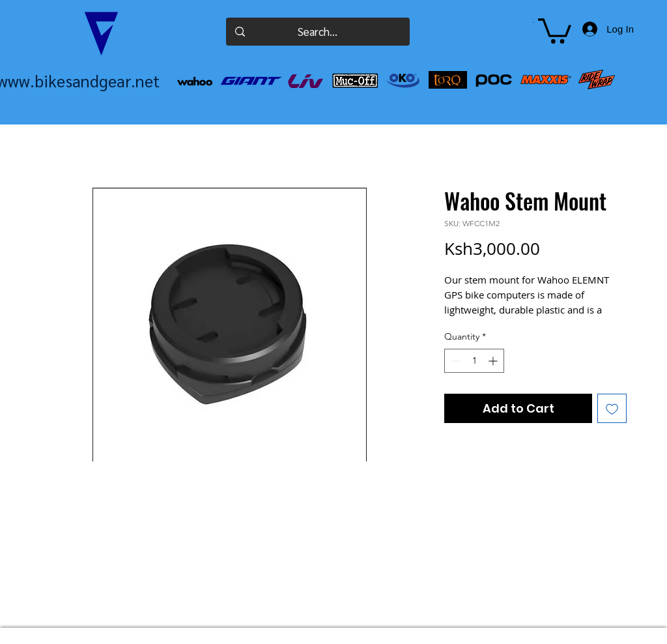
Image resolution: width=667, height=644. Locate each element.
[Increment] (494, 361)
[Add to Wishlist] (612, 408)
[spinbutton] (474, 361)
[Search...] (318, 32)
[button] (532, 22)
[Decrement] (454, 361)
